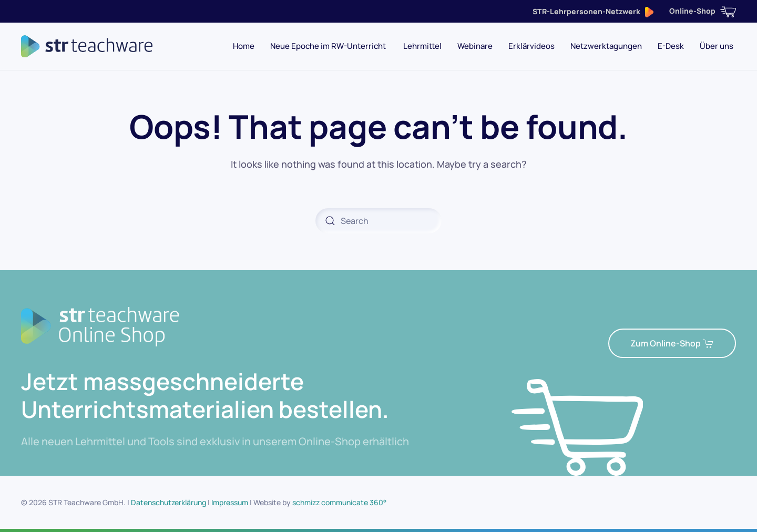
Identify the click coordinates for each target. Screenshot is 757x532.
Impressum (230, 502)
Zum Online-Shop (672, 343)
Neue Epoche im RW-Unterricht (329, 46)
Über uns (717, 46)
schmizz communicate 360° (339, 502)
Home (244, 46)
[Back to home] (87, 46)
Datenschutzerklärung (168, 502)
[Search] (378, 221)
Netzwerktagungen (606, 46)
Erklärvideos (531, 46)
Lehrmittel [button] (422, 46)
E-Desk (671, 46)
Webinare (475, 46)
